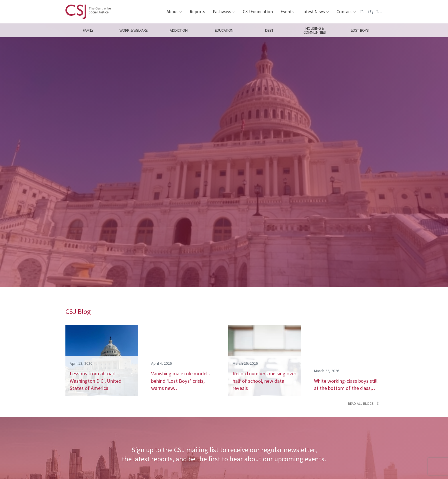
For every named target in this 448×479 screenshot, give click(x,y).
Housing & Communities (315, 30)
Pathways (222, 12)
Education (224, 30)
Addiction (179, 30)
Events (287, 12)
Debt (269, 30)
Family (88, 30)
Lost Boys (360, 30)
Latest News (313, 12)
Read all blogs (365, 403)
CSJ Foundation (258, 12)
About (172, 12)
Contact (344, 12)
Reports (197, 12)
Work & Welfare (133, 30)
